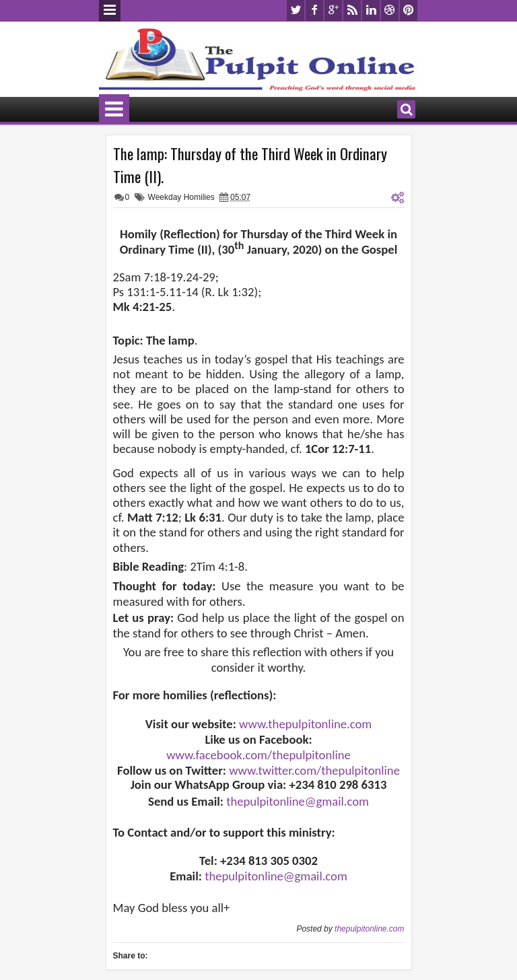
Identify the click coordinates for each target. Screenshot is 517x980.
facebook (314, 10)
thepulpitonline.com (369, 929)
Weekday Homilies (181, 197)
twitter (296, 10)
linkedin (371, 10)
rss (352, 10)
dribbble (390, 10)
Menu (110, 11)
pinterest (409, 10)
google (333, 10)
